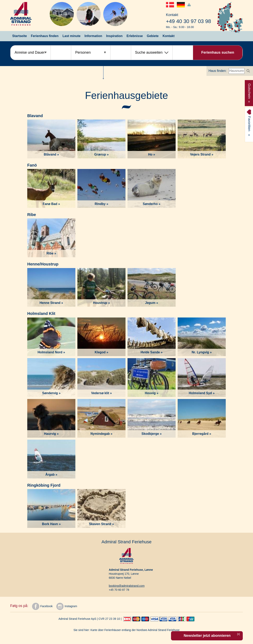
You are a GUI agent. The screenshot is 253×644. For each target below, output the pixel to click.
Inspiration (114, 36)
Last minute (72, 36)
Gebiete (153, 36)
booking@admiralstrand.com (127, 586)
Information (93, 36)
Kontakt (169, 36)
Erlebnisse (135, 36)
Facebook (42, 606)
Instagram (67, 606)
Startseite (20, 36)
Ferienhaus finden (45, 36)
